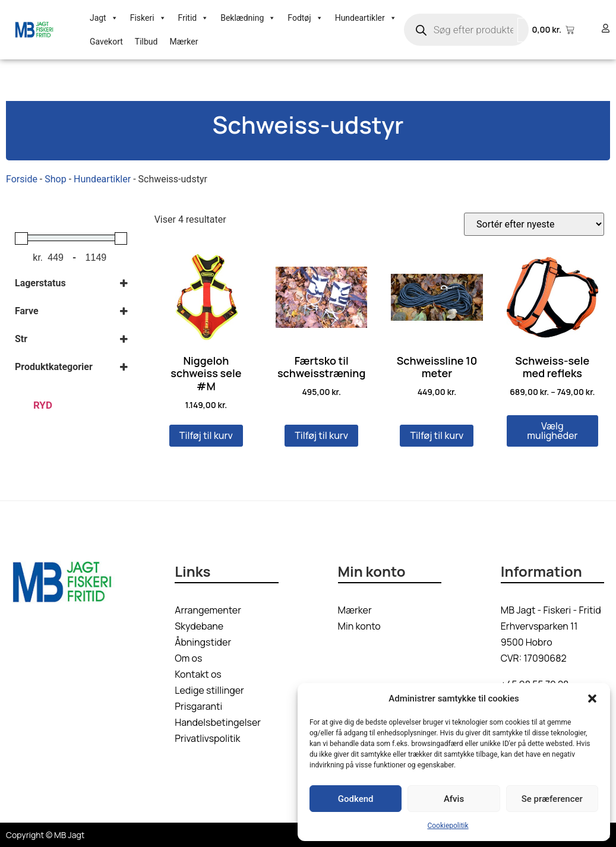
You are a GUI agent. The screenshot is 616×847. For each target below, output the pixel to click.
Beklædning (248, 18)
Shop (55, 179)
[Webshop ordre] (534, 224)
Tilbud (146, 42)
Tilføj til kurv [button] (206, 435)
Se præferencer (552, 799)
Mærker (184, 42)
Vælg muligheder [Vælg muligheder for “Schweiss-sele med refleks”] (552, 431)
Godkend (356, 799)
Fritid (194, 18)
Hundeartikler (366, 18)
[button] (592, 699)
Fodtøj (305, 18)
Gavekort (106, 42)
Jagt (104, 18)
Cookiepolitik (448, 826)
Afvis (454, 799)
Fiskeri (148, 18)
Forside (22, 179)
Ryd (43, 405)
